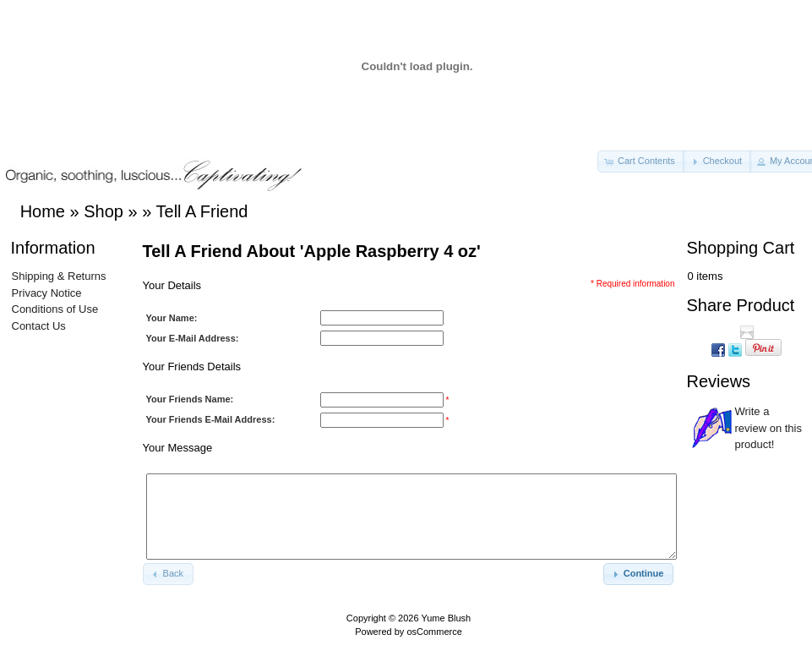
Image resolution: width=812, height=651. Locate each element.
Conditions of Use (55, 309)
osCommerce (434, 632)
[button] (641, 161)
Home (43, 211)
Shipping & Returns (59, 276)
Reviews (719, 381)
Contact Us (39, 326)
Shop (104, 211)
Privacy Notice (47, 293)
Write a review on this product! (768, 428)
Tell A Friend (202, 211)
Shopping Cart (741, 248)
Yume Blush (446, 618)
